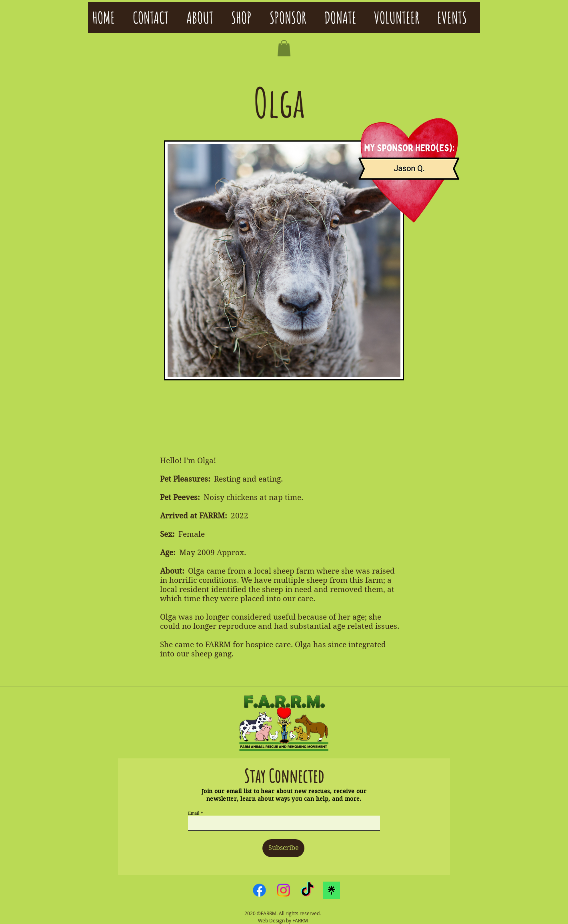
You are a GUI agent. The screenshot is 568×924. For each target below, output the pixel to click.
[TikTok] (307, 890)
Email (194, 813)
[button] (284, 48)
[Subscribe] (283, 848)
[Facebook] (259, 890)
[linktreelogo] (331, 890)
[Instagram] (283, 890)
